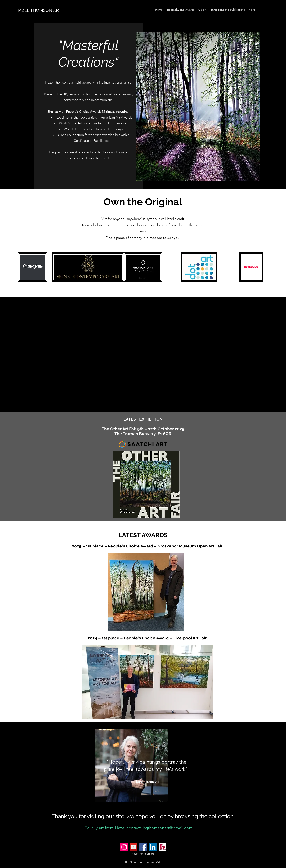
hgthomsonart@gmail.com (168, 828)
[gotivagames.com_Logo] (162, 847)
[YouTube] (134, 847)
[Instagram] (124, 847)
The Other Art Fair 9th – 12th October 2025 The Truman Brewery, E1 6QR (143, 431)
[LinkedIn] (153, 847)
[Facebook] (143, 847)
